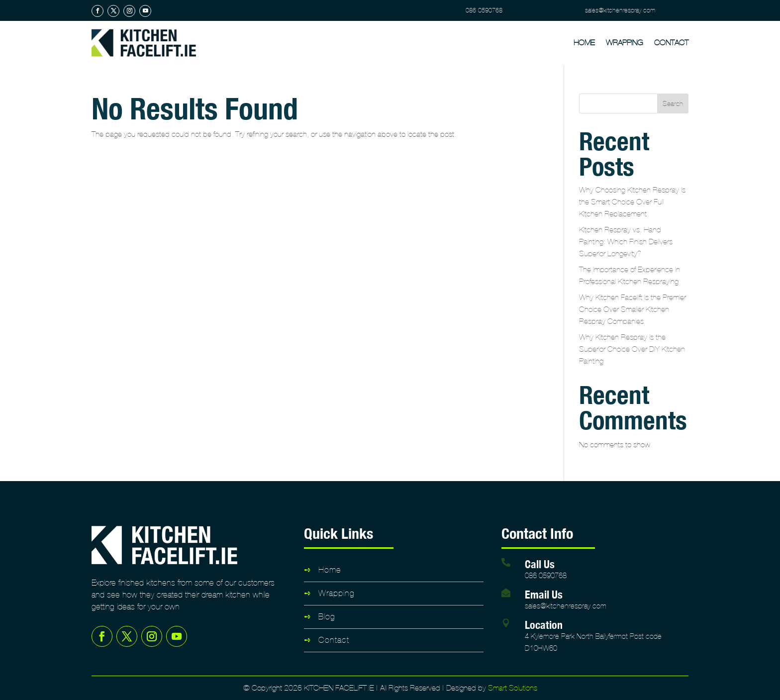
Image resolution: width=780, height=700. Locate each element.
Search (673, 104)
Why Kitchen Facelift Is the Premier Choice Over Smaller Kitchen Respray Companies (633, 309)
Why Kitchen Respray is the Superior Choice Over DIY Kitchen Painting (632, 349)
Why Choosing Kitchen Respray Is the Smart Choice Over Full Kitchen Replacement (632, 202)
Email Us (544, 594)
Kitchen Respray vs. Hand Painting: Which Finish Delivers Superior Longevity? (626, 242)
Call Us (540, 564)
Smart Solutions (513, 688)
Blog (327, 617)
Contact (671, 43)
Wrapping (625, 43)
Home (584, 43)
